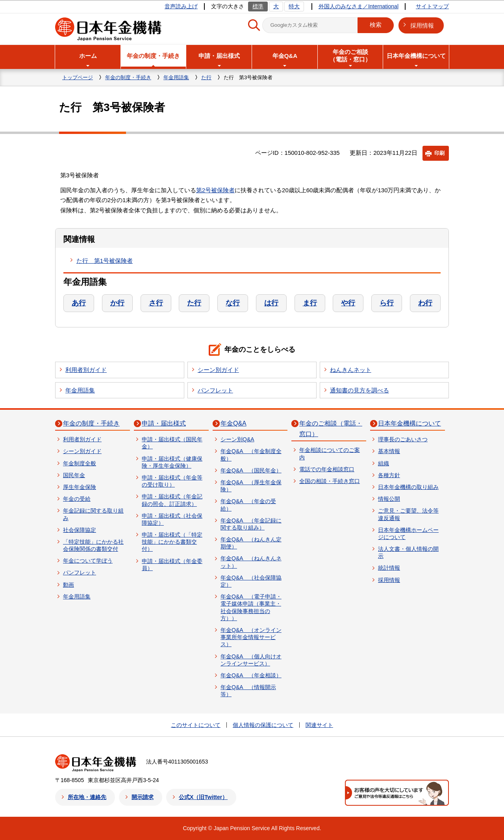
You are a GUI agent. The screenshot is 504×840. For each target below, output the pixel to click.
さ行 (156, 303)
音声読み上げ (181, 6)
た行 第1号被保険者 (105, 261)
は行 (271, 303)
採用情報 (422, 25)
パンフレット (215, 390)
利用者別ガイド (86, 370)
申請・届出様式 (164, 423)
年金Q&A (233, 423)
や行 (348, 303)
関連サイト (319, 725)
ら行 (387, 303)
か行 (117, 303)
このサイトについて (196, 725)
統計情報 (389, 568)
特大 (294, 6)
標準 (258, 6)
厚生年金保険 (80, 487)
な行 (233, 303)
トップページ (78, 77)
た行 (206, 77)
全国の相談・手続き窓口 (330, 481)
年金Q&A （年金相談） (251, 675)
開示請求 (143, 797)
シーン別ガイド (218, 370)
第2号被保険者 (215, 190)
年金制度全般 (80, 463)
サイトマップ (432, 6)
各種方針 (389, 475)
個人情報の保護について (263, 725)
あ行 (79, 303)
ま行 (310, 303)
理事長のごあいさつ (403, 439)
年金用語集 (176, 77)
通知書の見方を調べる (359, 390)
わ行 (425, 303)
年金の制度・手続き (128, 77)
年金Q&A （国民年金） (251, 470)
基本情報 (389, 451)
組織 (384, 463)
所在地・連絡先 (87, 797)
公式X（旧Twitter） (203, 797)
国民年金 (74, 475)
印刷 (439, 153)
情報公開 (389, 499)
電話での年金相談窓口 (327, 469)
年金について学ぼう (88, 561)
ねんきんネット (351, 370)
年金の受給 (77, 499)
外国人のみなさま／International (359, 6)
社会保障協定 (80, 530)
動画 (69, 585)
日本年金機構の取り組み (408, 487)
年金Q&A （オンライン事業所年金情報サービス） (251, 637)
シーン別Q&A (237, 439)
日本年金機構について (409, 423)
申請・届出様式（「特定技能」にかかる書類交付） (172, 542)
